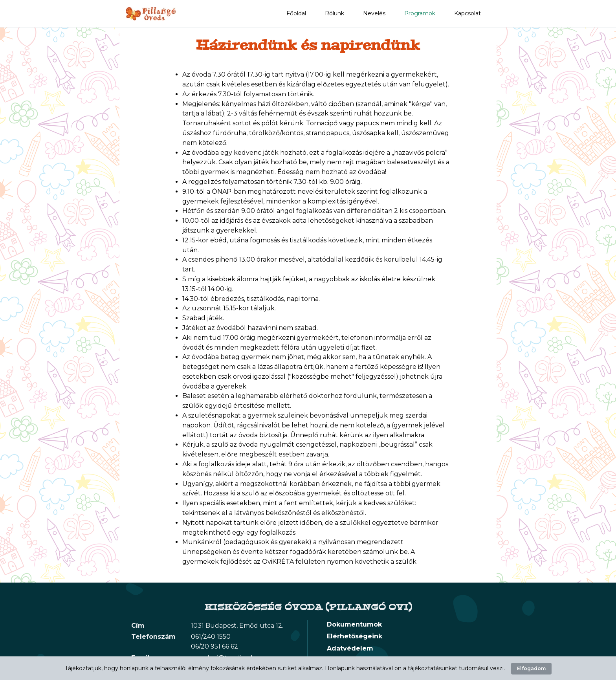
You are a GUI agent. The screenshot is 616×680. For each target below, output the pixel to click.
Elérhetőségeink (355, 636)
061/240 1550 (211, 637)
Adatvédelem (350, 648)
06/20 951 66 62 (214, 646)
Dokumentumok (354, 624)
